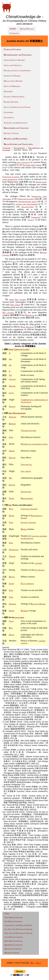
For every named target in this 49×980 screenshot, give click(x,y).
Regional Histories (11, 102)
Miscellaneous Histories (13, 81)
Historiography (19, 148)
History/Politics (27, 29)
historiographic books (28, 201)
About (38, 963)
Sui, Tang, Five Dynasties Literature (18, 929)
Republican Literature (13, 949)
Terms (7, 914)
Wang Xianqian (27, 327)
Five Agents (40, 570)
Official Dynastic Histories (14, 60)
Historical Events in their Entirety (17, 71)
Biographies (8, 91)
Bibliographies (27, 498)
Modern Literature (12, 953)
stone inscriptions (10, 179)
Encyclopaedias (27, 583)
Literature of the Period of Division (18, 925)
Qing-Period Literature (13, 945)
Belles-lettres (18, 617)
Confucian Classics (12, 49)
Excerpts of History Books (14, 97)
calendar (38, 563)
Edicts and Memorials (12, 86)
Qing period (15, 305)
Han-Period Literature (13, 921)
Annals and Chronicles (13, 65)
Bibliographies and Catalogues (16, 128)
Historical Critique (11, 133)
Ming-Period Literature (14, 941)
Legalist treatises (28, 522)
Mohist (24, 529)
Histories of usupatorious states (34, 444)
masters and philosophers (27, 204)
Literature (14, 33)
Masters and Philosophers (16, 139)
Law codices (26, 471)
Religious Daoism (38, 604)
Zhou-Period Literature (14, 918)
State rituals (26, 464)
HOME (13, 29)
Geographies (8, 112)
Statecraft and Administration (16, 123)
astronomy (36, 217)
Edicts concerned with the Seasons (17, 107)
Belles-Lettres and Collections (18, 144)
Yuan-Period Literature (14, 937)
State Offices (9, 118)
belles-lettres (28, 207)
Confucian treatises (29, 509)
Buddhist (25, 611)
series (12, 299)
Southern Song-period (32, 165)
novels (31, 220)
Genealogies (26, 492)
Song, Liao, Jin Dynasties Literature (18, 933)
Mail (32, 963)
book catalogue (23, 162)
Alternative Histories (12, 76)
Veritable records (29, 430)
